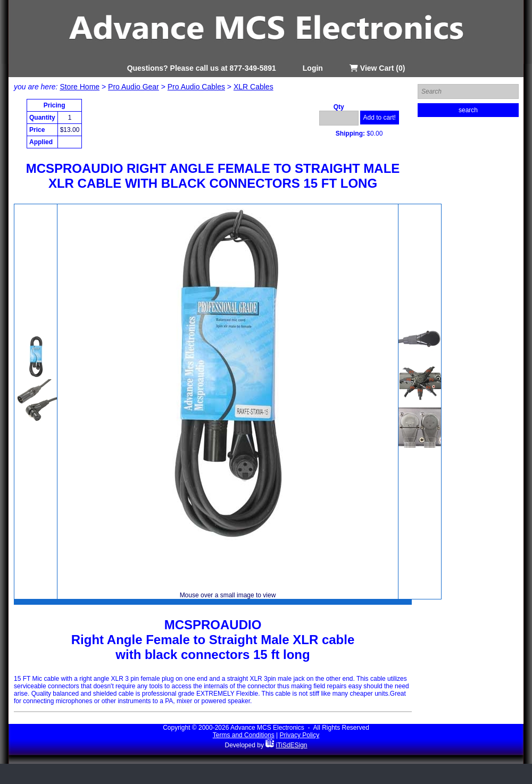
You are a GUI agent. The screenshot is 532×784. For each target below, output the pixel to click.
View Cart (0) (377, 68)
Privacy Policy (300, 735)
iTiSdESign (292, 745)
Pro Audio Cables (196, 87)
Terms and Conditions (244, 735)
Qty (339, 107)
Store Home (80, 87)
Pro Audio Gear (134, 87)
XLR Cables (253, 87)
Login (313, 68)
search (468, 110)
